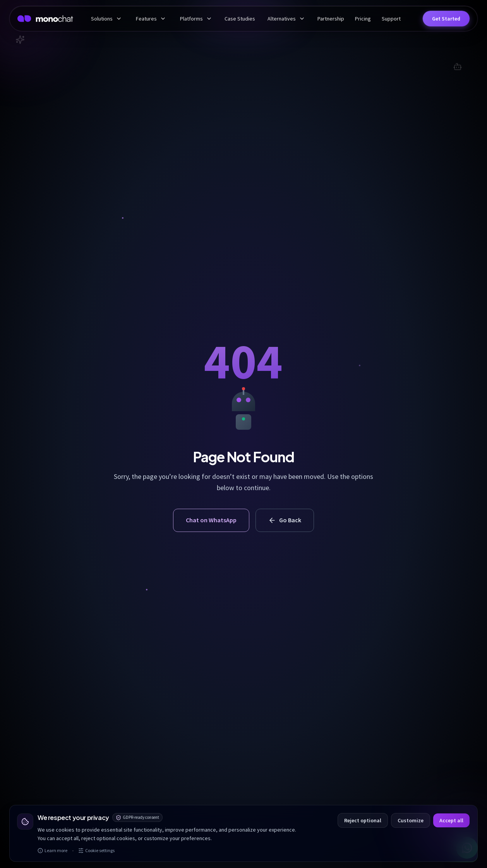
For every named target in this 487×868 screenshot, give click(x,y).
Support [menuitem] (391, 19)
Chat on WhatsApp (211, 520)
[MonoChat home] (45, 19)
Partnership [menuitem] (331, 19)
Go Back (285, 520)
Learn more (52, 850)
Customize (411, 820)
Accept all (451, 820)
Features (151, 19)
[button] (446, 19)
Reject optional (363, 820)
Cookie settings (96, 850)
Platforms (196, 19)
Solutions (106, 19)
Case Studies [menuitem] (240, 19)
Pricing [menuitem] (363, 19)
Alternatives (286, 19)
